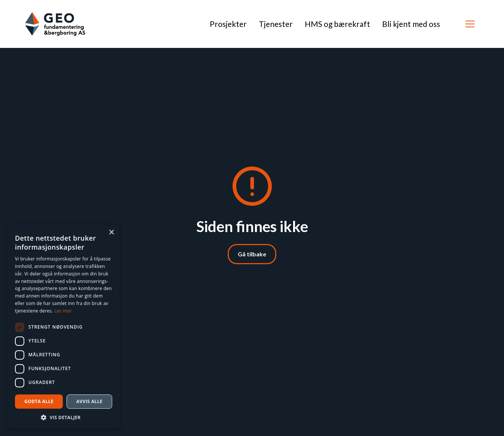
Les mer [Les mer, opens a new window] (63, 311)
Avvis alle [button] (89, 401)
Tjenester (276, 24)
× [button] (111, 233)
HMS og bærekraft (337, 24)
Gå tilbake (252, 254)
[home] (55, 24)
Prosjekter (228, 24)
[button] (470, 24)
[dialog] (64, 327)
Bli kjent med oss (411, 24)
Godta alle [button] (39, 401)
